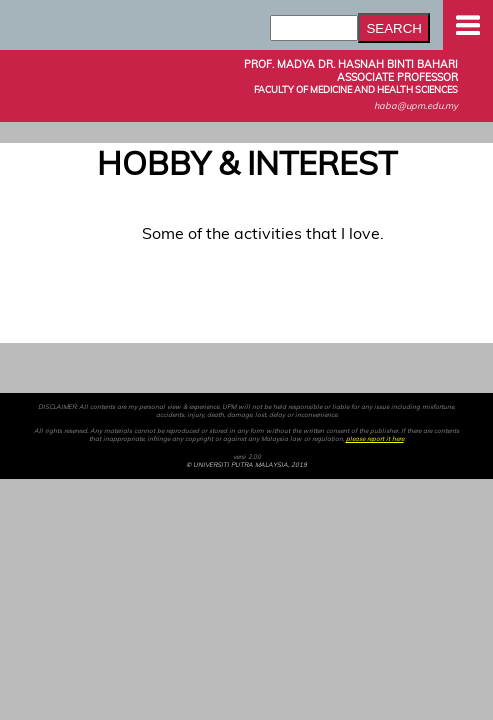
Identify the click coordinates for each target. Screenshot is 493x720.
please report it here (375, 439)
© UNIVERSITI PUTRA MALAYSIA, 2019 (246, 465)
